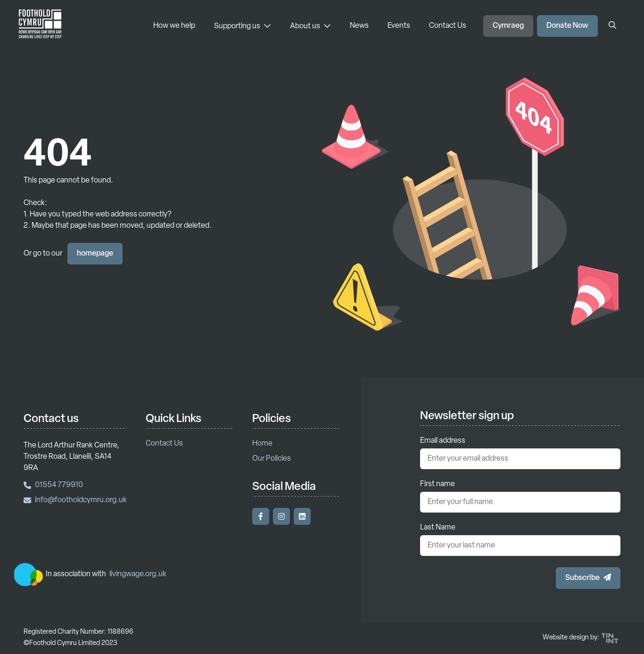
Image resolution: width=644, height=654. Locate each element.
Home (262, 444)
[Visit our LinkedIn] (302, 516)
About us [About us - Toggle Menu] (310, 26)
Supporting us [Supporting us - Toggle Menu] (243, 26)
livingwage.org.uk (138, 574)
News (359, 26)
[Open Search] (612, 26)
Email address (443, 441)
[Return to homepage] (40, 26)
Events (399, 26)
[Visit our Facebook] (261, 516)
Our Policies (272, 459)
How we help (174, 26)
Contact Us (448, 26)
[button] (588, 578)
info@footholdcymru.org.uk (75, 500)
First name (438, 484)
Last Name (438, 528)
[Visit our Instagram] (281, 516)
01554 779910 (53, 485)
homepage (95, 254)
